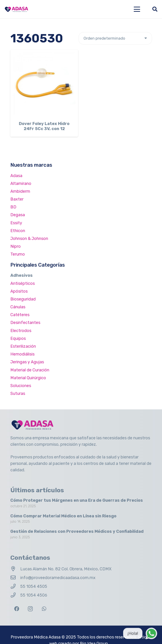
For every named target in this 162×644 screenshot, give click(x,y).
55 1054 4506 (34, 595)
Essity (16, 223)
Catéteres (20, 315)
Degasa (18, 215)
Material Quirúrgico (28, 378)
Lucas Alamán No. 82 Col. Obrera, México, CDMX (66, 569)
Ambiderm (20, 191)
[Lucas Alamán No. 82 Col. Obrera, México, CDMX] (15, 569)
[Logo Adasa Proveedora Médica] (16, 9)
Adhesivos (22, 275)
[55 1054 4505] (15, 586)
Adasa (16, 176)
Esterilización (23, 346)
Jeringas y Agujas (27, 362)
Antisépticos (23, 283)
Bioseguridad (23, 299)
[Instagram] (30, 609)
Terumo (18, 254)
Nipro (16, 246)
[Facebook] (17, 609)
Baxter (17, 199)
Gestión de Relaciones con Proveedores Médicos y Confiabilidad (77, 532)
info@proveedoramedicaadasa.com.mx (58, 578)
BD (13, 207)
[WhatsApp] (44, 609)
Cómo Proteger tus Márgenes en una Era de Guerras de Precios (77, 500)
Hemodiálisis (22, 354)
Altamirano (21, 184)
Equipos (18, 338)
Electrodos (21, 331)
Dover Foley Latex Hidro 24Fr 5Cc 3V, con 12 (44, 126)
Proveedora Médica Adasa (36, 637)
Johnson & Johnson (29, 239)
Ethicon (18, 231)
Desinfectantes (25, 323)
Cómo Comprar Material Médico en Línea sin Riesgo (63, 516)
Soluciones (21, 386)
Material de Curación (30, 370)
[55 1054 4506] (15, 595)
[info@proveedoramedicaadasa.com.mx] (15, 578)
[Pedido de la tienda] (115, 38)
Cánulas (18, 307)
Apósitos (19, 291)
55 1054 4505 (34, 586)
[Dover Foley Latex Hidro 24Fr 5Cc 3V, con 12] (44, 83)
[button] (137, 9)
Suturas (18, 393)
